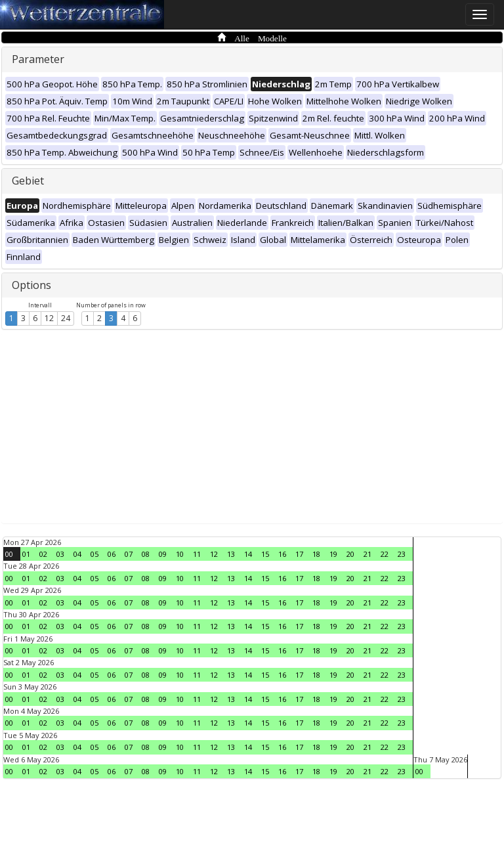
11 (197, 554)
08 (146, 554)
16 (282, 554)
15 (265, 554)
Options (31, 285)
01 (26, 554)
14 (248, 554)
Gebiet (28, 181)
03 (60, 554)
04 (77, 554)
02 (43, 554)
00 (9, 554)
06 (112, 554)
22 (385, 554)
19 (333, 554)
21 (367, 554)
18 (316, 554)
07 (129, 554)
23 (402, 554)
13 (231, 554)
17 (299, 554)
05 (94, 554)
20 (350, 554)
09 (163, 554)
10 (180, 554)
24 (66, 318)
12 (49, 318)
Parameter (38, 59)
